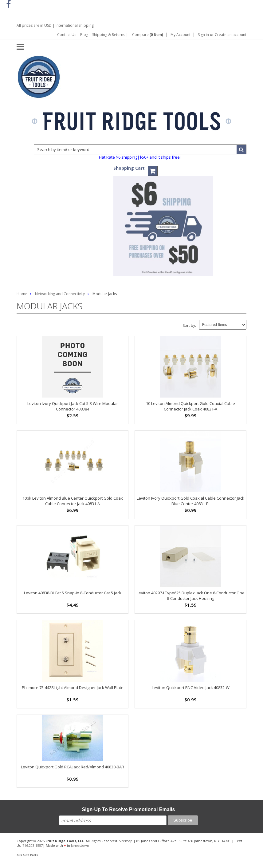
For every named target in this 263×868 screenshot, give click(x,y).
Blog (84, 35)
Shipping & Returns (109, 35)
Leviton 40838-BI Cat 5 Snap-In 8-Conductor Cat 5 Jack (73, 593)
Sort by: (189, 325)
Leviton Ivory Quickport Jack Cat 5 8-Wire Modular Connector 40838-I (73, 406)
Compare (148, 35)
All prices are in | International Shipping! (56, 25)
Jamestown (80, 845)
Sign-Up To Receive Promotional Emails (129, 809)
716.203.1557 (33, 845)
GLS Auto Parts (27, 855)
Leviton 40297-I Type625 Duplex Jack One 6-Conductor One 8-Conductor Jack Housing (191, 596)
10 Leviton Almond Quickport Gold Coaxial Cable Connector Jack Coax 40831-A (190, 406)
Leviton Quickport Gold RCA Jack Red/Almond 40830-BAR (73, 767)
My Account (181, 35)
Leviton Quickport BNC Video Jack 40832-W (191, 688)
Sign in (203, 35)
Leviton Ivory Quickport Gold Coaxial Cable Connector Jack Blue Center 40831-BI (190, 501)
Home (22, 294)
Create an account (231, 35)
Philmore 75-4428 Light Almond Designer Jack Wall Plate (73, 688)
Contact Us (67, 35)
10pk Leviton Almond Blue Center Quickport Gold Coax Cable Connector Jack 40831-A (73, 501)
